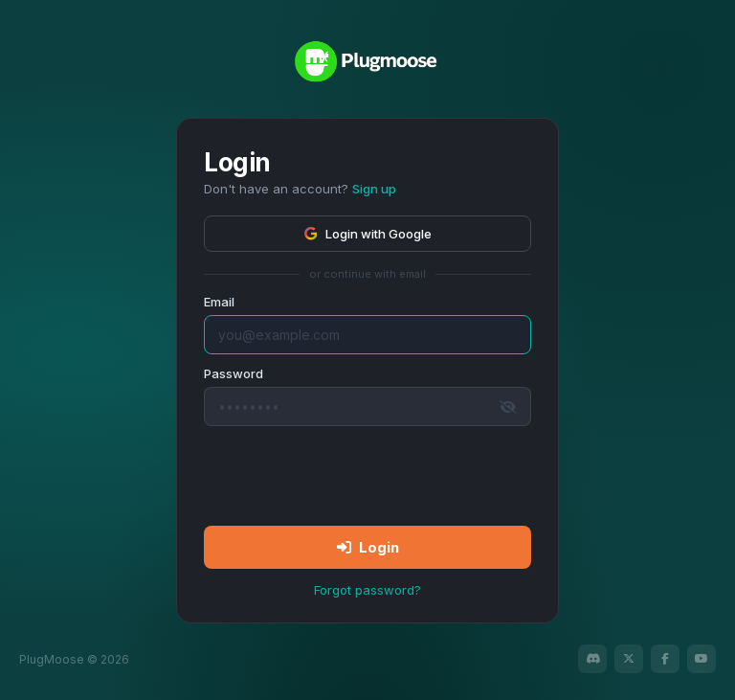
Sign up (374, 189)
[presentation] (367, 475)
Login (368, 547)
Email (219, 302)
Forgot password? (367, 590)
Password (234, 373)
